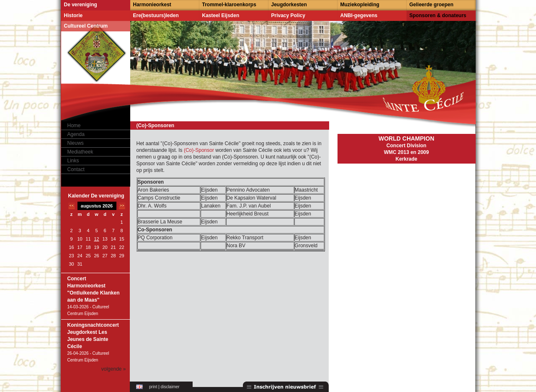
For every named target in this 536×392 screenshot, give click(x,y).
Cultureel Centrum (86, 26)
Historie (73, 15)
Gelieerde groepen (432, 5)
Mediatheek (80, 152)
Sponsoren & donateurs (438, 15)
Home (74, 126)
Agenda (76, 134)
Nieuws (76, 143)
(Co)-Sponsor (200, 150)
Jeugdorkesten (289, 5)
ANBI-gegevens (359, 15)
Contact (76, 169)
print (153, 387)
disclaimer (170, 387)
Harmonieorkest (152, 5)
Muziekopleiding (360, 5)
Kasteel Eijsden (221, 15)
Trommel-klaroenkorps (229, 5)
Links (73, 161)
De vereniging (81, 5)
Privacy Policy (288, 15)
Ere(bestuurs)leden (156, 15)
